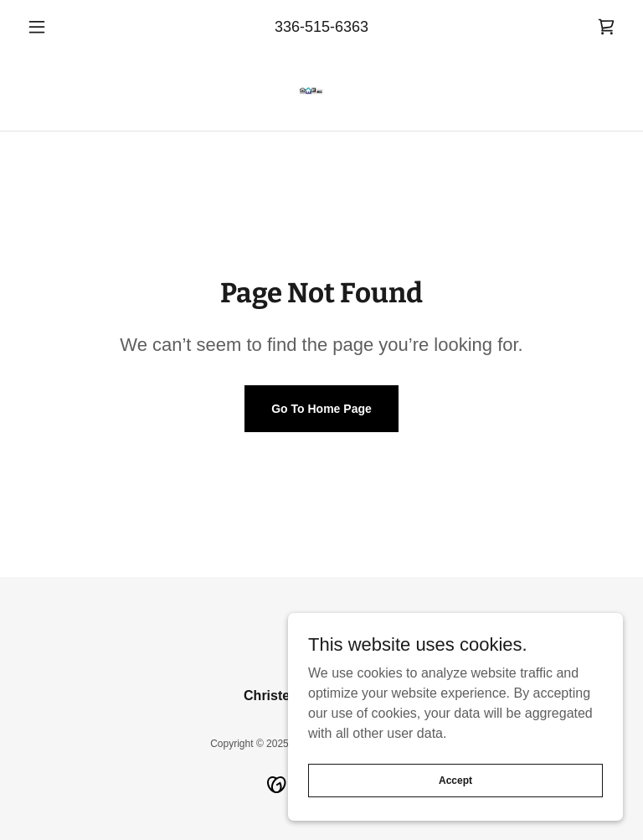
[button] (65, 27)
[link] (606, 27)
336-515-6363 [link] (321, 27)
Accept (455, 780)
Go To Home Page (321, 409)
